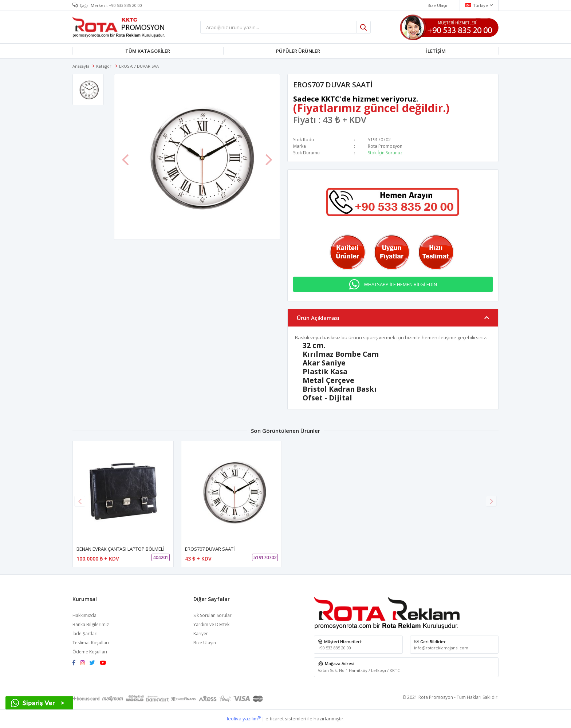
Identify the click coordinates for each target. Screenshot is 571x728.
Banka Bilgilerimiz (91, 624)
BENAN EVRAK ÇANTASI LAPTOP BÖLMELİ (121, 549)
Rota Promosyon (385, 146)
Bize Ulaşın (205, 643)
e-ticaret (275, 719)
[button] (491, 501)
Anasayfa (81, 66)
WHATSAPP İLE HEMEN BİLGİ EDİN (400, 284)
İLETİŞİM (436, 51)
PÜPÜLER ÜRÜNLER (298, 51)
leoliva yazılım (244, 719)
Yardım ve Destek (211, 624)
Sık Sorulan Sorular (212, 615)
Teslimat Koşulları (91, 643)
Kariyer (201, 634)
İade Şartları (85, 634)
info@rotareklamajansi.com (441, 648)
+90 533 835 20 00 (125, 5)
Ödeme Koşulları (90, 652)
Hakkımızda (84, 615)
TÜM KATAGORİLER (148, 51)
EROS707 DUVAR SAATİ (210, 549)
